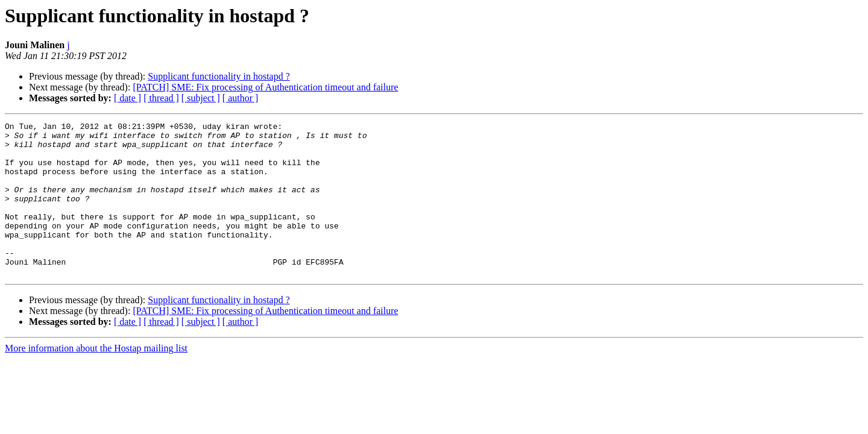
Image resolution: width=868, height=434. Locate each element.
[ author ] (241, 98)
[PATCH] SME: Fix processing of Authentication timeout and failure (265, 87)
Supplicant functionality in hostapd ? (219, 76)
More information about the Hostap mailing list (96, 379)
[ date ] (127, 98)
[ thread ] (161, 98)
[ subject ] (201, 98)
